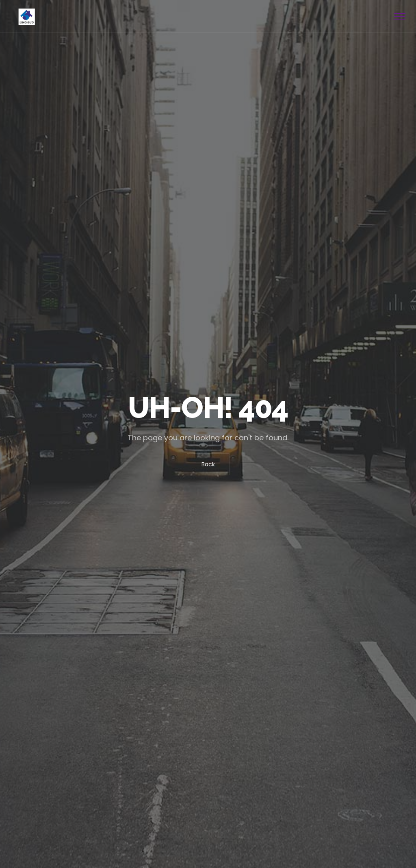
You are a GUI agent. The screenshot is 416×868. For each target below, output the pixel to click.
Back (208, 464)
